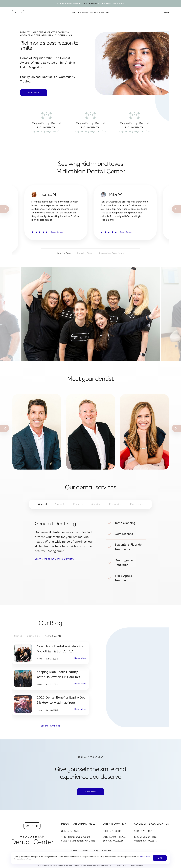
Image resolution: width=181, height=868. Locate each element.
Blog (96, 851)
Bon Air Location (115, 824)
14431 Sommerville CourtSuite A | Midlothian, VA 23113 (78, 839)
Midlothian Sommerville (78, 824)
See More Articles (50, 726)
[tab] (42, 504)
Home (74, 851)
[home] (18, 13)
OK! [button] (160, 858)
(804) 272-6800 (112, 831)
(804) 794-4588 (70, 831)
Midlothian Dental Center (90, 12)
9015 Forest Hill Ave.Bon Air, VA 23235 (115, 839)
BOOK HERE (90, 3)
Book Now (34, 93)
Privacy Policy (121, 865)
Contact (107, 851)
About (85, 851)
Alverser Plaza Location (152, 824)
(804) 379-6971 (143, 831)
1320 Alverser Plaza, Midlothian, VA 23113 (146, 839)
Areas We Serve (137, 865)
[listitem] (56, 220)
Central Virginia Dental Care (85, 865)
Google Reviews (57, 239)
